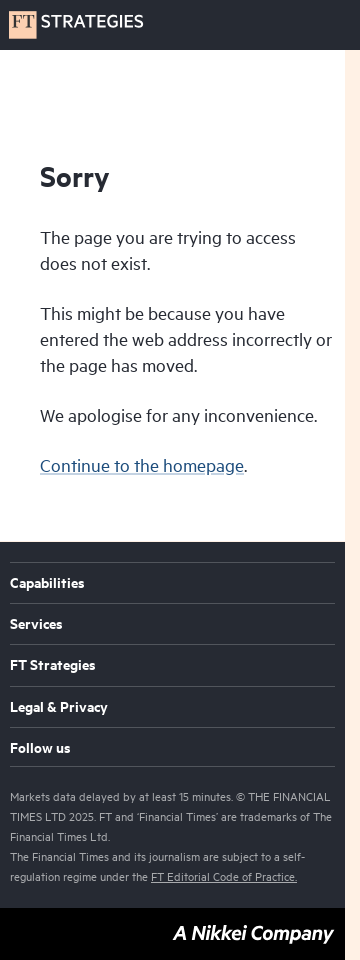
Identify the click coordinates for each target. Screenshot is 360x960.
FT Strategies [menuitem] (53, 666)
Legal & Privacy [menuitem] (59, 708)
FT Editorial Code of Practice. (224, 876)
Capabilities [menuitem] (47, 584)
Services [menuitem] (36, 625)
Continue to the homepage (142, 465)
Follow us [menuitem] (40, 749)
